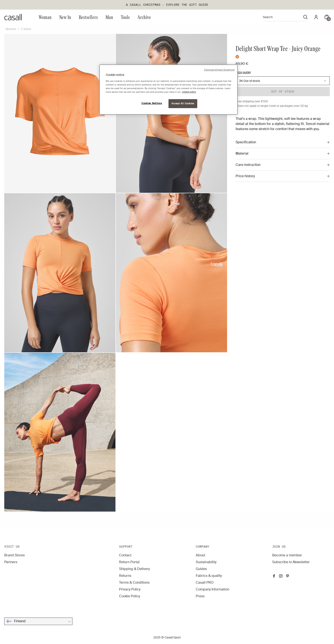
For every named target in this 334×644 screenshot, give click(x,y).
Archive (144, 17)
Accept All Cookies (183, 104)
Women (11, 29)
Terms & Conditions (134, 582)
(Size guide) (243, 72)
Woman (45, 17)
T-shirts (26, 29)
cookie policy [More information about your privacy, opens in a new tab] (189, 92)
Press (200, 596)
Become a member (287, 555)
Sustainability (206, 562)
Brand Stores (14, 555)
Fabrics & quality (209, 576)
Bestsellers (88, 17)
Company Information (212, 589)
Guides (201, 569)
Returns (125, 576)
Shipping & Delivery (134, 569)
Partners (11, 562)
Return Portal (129, 562)
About (200, 555)
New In (65, 17)
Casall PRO (205, 582)
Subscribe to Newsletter (291, 562)
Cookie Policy (130, 596)
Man (109, 17)
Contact (125, 555)
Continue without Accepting (219, 70)
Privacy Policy (130, 589)
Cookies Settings (152, 103)
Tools (125, 17)
